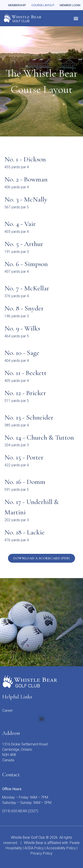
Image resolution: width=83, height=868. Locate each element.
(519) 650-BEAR (15, 811)
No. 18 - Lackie (25, 532)
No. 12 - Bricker (25, 393)
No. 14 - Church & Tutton (39, 437)
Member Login (70, 5)
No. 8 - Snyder (24, 308)
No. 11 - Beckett (25, 373)
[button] (76, 18)
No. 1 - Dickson (25, 159)
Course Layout (43, 5)
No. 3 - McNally (26, 199)
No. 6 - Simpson (26, 264)
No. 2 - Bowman (26, 179)
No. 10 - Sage (22, 353)
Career (8, 710)
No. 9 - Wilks (22, 328)
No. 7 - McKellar (27, 288)
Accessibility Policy (61, 848)
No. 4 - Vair (20, 224)
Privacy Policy (41, 853)
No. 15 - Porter (24, 457)
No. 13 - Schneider (29, 417)
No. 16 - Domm (25, 482)
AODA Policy (34, 848)
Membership (17, 5)
